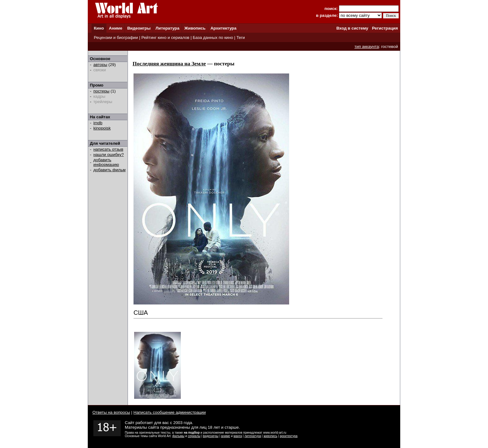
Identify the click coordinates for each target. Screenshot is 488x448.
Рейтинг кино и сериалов (165, 38)
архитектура (289, 436)
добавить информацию (106, 162)
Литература (168, 28)
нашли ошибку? (109, 155)
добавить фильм (110, 170)
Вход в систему (352, 28)
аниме (225, 436)
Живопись (195, 28)
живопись (270, 436)
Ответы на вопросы (111, 412)
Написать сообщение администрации (170, 412)
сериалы (194, 436)
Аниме (116, 28)
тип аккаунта (367, 47)
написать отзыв (108, 149)
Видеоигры (139, 28)
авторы (100, 65)
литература (253, 436)
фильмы (178, 436)
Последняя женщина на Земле (169, 64)
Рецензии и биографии (116, 38)
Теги (241, 38)
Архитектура (223, 28)
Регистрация (385, 28)
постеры (101, 91)
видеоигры (211, 436)
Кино (99, 28)
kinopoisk (102, 128)
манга (238, 436)
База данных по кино (213, 38)
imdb (98, 123)
